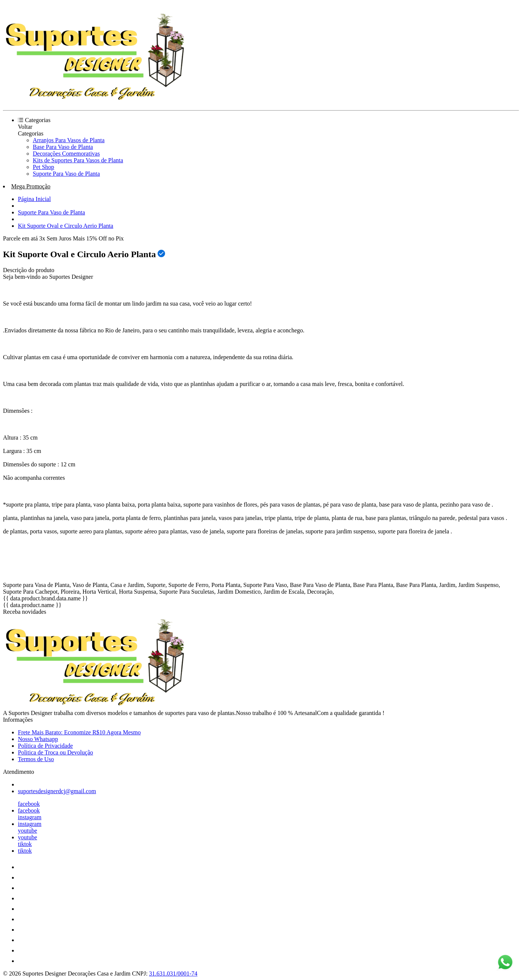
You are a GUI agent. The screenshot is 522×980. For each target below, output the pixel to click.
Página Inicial (34, 199)
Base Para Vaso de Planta (63, 147)
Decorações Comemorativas (66, 154)
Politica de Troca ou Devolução (56, 752)
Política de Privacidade (45, 746)
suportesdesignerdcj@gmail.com (57, 791)
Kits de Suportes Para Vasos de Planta (78, 160)
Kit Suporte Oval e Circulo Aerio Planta (66, 226)
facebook (29, 804)
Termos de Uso (36, 759)
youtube (28, 831)
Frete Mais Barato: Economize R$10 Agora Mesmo (79, 732)
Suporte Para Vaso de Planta (66, 174)
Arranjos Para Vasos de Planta (69, 140)
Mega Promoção (31, 186)
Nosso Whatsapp (38, 739)
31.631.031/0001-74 (173, 973)
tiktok (25, 844)
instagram (30, 817)
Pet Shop (43, 167)
